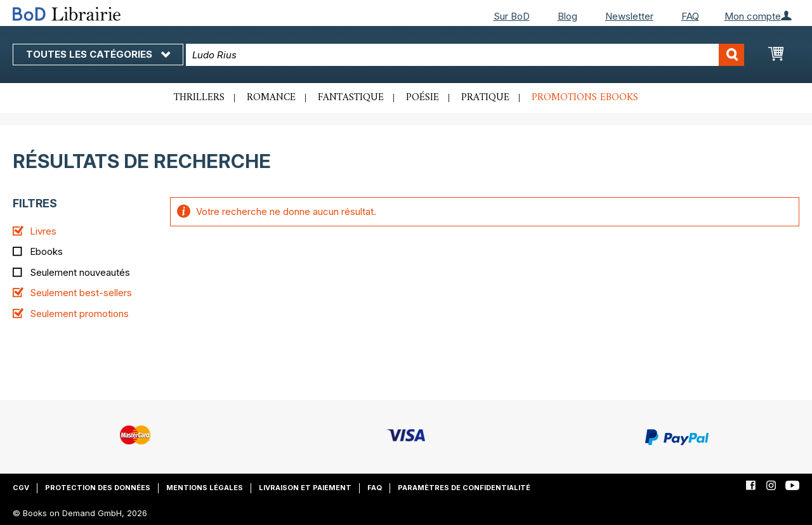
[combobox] (465, 55)
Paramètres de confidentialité (464, 488)
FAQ (690, 16)
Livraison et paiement (305, 488)
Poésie (422, 98)
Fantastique (351, 98)
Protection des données (98, 488)
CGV (21, 488)
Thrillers (199, 98)
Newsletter (629, 16)
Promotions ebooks (585, 98)
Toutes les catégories (98, 54)
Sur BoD (512, 16)
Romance (271, 98)
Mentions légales (205, 488)
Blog (567, 16)
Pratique (485, 98)
